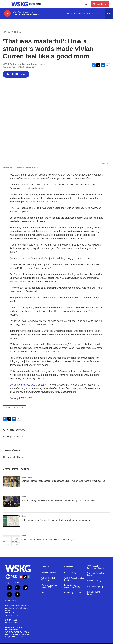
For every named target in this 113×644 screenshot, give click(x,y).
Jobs (43, 593)
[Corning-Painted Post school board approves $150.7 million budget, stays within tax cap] (11, 482)
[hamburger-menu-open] (7, 4)
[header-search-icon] (86, 4)
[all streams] (109, 13)
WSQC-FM (25, 635)
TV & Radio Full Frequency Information (97, 567)
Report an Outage (95, 581)
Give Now (101, 4)
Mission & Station (49, 573)
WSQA (18, 635)
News (24, 497)
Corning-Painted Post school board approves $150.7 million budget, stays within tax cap (63, 481)
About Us (45, 567)
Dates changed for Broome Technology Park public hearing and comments (57, 520)
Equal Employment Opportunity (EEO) (72, 586)
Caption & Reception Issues (96, 574)
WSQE (11, 635)
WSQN (8, 637)
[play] (7, 13)
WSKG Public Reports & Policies (74, 579)
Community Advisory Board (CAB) (50, 586)
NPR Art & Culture (12, 32)
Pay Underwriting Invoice (94, 593)
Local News (27, 477)
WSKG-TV (15, 637)
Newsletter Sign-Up (95, 587)
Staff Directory (70, 573)
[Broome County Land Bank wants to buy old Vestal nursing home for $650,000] (11, 501)
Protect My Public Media (74, 593)
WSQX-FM (18, 632)
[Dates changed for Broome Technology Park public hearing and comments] (11, 521)
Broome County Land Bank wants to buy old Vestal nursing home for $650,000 (59, 500)
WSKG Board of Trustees (48, 579)
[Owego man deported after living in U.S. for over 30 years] (11, 541)
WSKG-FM (9, 632)
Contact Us (69, 567)
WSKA (23, 637)
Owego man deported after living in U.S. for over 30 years (49, 540)
